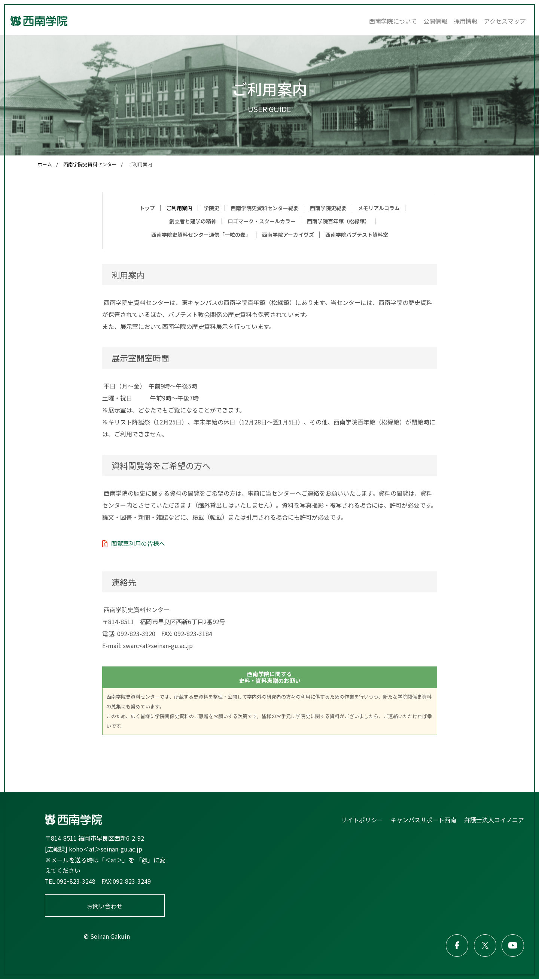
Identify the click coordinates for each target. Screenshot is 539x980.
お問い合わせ (105, 906)
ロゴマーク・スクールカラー (262, 221)
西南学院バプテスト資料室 (357, 235)
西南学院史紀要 (328, 208)
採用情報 (466, 21)
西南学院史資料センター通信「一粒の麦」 (201, 235)
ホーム (45, 164)
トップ (147, 208)
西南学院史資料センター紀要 (265, 208)
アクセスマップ (505, 21)
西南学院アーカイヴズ (288, 235)
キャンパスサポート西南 (424, 820)
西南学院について (393, 21)
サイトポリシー (362, 820)
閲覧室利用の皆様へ (138, 543)
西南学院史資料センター (90, 164)
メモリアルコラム (379, 208)
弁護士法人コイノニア (494, 820)
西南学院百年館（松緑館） (338, 221)
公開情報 (435, 21)
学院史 (211, 208)
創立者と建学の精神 (193, 221)
